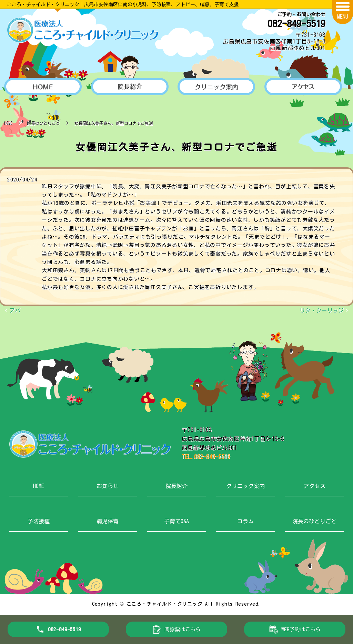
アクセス (314, 486)
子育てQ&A (176, 521)
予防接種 (39, 521)
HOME (8, 123)
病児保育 (108, 521)
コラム (245, 521)
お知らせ (108, 486)
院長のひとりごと (43, 123)
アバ (15, 310)
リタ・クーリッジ (322, 310)
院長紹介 (176, 486)
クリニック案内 (245, 486)
